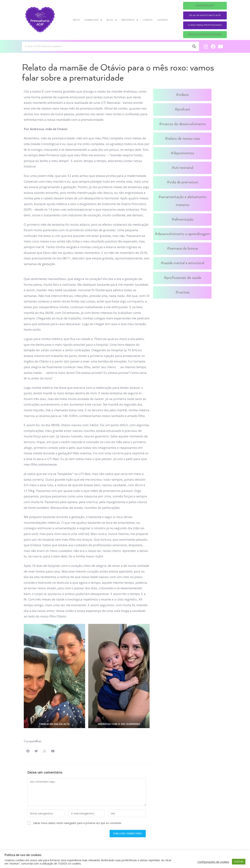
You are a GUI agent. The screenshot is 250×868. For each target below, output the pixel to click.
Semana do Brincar (184, 249)
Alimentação (184, 219)
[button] (28, 751)
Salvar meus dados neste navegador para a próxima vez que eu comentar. (77, 823)
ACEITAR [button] (239, 862)
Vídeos (184, 95)
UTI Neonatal (184, 168)
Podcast (184, 109)
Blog (112, 20)
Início (77, 20)
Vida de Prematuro (184, 182)
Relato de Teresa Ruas (184, 139)
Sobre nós (93, 20)
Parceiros (130, 20)
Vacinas (184, 292)
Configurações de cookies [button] (213, 862)
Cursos (148, 20)
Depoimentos (184, 153)
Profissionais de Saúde (184, 278)
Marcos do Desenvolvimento (184, 124)
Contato (163, 20)
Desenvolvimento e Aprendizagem (184, 234)
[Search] (194, 46)
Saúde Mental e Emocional (184, 263)
